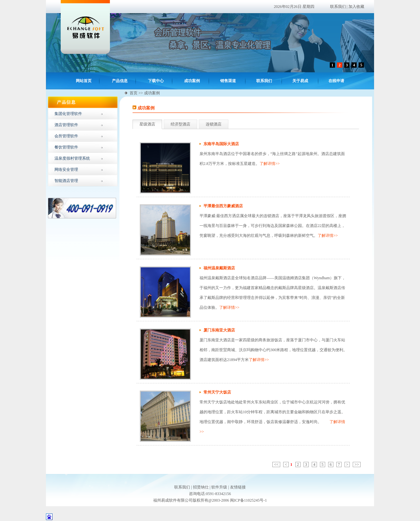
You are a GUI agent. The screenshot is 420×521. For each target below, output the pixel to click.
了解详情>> (270, 164)
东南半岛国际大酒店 (221, 144)
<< (276, 464)
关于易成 (300, 81)
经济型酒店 (180, 124)
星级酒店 (147, 124)
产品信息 (120, 81)
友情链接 (238, 487)
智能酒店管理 (66, 181)
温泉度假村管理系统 (72, 158)
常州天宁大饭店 (217, 392)
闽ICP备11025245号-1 (248, 500)
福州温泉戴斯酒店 (219, 268)
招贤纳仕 (201, 487)
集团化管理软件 (68, 114)
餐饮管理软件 (66, 147)
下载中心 (156, 81)
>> (357, 464)
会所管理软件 (66, 136)
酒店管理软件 (66, 125)
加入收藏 (356, 7)
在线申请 (336, 81)
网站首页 (84, 81)
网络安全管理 (66, 170)
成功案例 (192, 81)
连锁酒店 (214, 124)
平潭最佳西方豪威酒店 (223, 206)
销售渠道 (228, 81)
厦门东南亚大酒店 (219, 330)
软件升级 (219, 487)
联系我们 (338, 7)
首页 (134, 93)
